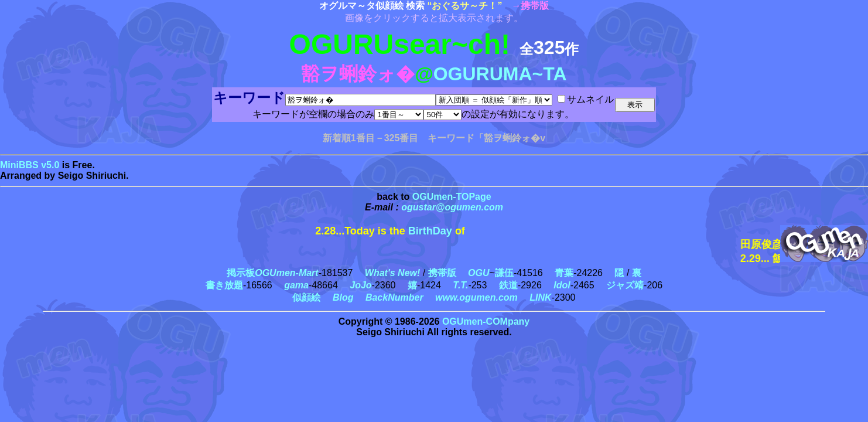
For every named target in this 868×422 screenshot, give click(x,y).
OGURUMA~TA (500, 74)
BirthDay (430, 231)
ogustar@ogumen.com (452, 207)
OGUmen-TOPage (452, 197)
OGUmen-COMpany (486, 321)
